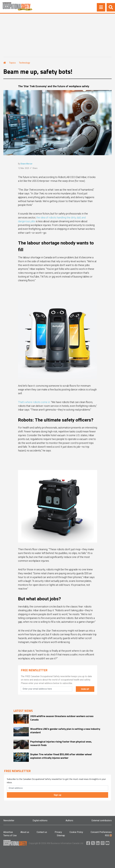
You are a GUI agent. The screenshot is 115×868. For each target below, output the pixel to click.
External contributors (102, 820)
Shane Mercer (26, 164)
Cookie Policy (76, 832)
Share (35, 168)
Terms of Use (10, 835)
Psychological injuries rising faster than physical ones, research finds (61, 743)
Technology (24, 63)
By (25, 164)
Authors (69, 820)
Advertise (8, 832)
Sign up (57, 795)
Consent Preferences (101, 832)
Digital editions (40, 820)
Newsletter (9, 820)
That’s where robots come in (34, 402)
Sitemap (61, 835)
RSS (108, 835)
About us (25, 832)
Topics (12, 63)
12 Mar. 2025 (24, 168)
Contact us (42, 832)
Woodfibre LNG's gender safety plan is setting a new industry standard (65, 731)
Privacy (58, 832)
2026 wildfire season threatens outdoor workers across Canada (62, 718)
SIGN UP (85, 689)
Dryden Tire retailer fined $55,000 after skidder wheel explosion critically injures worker (61, 756)
